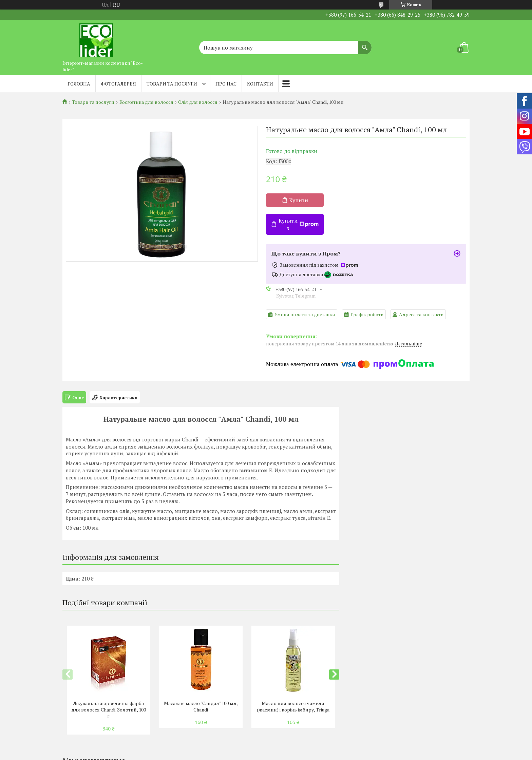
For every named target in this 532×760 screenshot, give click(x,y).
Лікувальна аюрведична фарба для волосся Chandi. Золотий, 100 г (109, 710)
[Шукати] (365, 44)
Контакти (260, 84)
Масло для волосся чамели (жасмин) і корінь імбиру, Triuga (293, 706)
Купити (299, 200)
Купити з (299, 224)
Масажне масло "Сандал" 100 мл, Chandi (201, 706)
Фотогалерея (118, 84)
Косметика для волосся (146, 102)
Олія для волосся (198, 102)
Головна (79, 84)
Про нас (226, 84)
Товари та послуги (172, 84)
